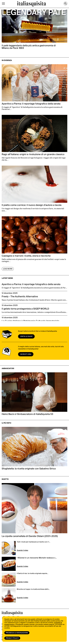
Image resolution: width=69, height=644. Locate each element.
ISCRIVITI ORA (26, 354)
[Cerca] (65, 4)
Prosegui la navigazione (17, 633)
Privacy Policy (12, 638)
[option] (34, 31)
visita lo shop (26, 336)
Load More (8, 269)
